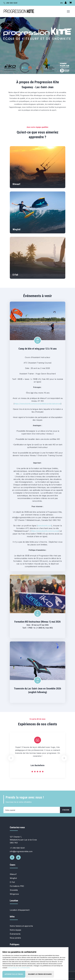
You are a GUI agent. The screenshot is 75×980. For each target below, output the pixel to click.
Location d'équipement (20, 910)
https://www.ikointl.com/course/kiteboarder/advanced (37, 404)
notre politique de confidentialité (19, 968)
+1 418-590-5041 (17, 848)
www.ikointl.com (44, 526)
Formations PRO (17, 886)
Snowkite (14, 890)
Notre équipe (15, 930)
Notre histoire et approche (21, 926)
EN (61, 3)
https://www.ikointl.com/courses (45, 531)
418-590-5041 (12, 3)
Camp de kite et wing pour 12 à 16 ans (38, 349)
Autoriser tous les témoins (14, 975)
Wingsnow (14, 894)
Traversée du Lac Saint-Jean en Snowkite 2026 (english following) (37, 690)
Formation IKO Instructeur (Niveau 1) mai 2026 (37, 622)
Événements (15, 934)
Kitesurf (13, 874)
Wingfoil (13, 878)
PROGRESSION (19, 11)
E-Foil (12, 882)
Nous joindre (15, 938)
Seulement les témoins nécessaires (40, 975)
